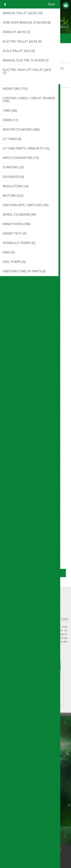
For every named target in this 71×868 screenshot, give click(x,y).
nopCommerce (41, 854)
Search (9, 831)
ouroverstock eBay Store (21, 739)
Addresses (12, 794)
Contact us (12, 757)
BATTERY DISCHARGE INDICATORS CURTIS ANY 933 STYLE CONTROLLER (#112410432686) (36, 147)
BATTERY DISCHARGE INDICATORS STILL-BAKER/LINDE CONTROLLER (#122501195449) (36, 536)
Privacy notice (14, 733)
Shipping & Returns (17, 763)
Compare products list (19, 825)
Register (51, 5)
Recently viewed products (21, 818)
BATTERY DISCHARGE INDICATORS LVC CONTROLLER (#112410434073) (36, 380)
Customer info (14, 788)
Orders (9, 800)
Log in (59, 5)
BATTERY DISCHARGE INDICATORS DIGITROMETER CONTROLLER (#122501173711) (35, 225)
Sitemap (10, 770)
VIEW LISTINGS (46, 690)
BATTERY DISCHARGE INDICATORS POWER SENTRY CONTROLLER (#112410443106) (35, 458)
